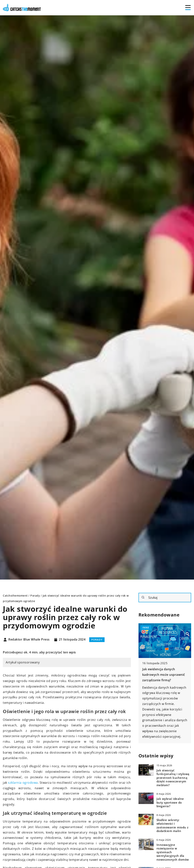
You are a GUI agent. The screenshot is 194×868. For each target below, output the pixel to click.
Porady (97, 640)
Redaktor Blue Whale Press (29, 640)
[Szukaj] (143, 597)
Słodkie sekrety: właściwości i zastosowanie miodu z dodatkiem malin (172, 826)
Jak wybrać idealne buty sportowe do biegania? (170, 802)
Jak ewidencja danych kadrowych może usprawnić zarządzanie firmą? (164, 675)
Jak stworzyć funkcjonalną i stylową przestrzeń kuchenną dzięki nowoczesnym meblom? (173, 778)
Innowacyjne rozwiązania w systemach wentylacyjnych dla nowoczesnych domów (173, 852)
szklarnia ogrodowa (23, 783)
